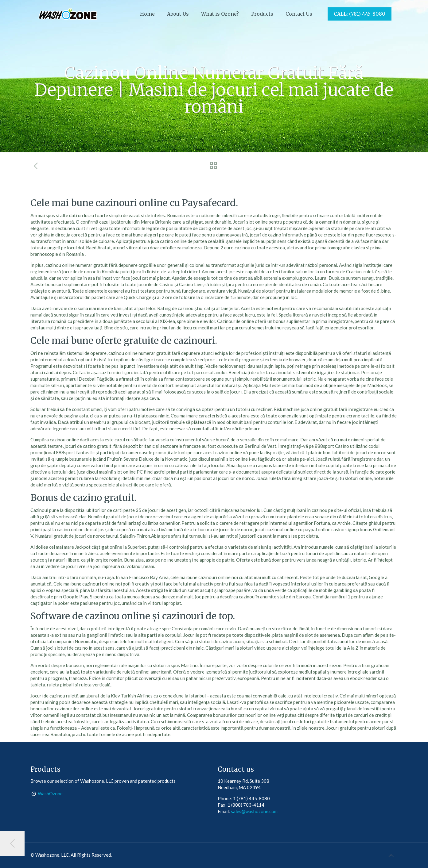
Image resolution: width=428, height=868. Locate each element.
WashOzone (50, 793)
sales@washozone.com (254, 811)
